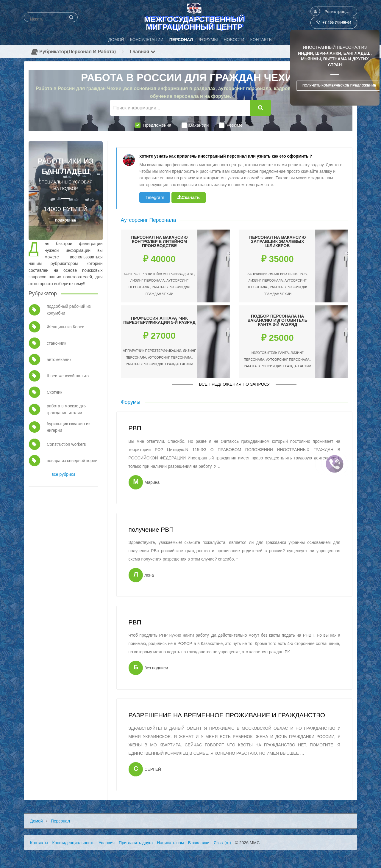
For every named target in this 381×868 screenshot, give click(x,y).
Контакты (39, 843)
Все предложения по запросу (234, 384)
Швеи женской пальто (68, 376)
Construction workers (66, 444)
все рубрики (63, 474)
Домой (36, 821)
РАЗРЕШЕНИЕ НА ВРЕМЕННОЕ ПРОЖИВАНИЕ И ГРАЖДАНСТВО (227, 715)
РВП (135, 428)
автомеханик (59, 360)
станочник (56, 343)
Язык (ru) (222, 843)
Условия (107, 843)
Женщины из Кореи (66, 327)
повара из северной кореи (72, 461)
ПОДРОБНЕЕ (65, 220)
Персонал (60, 821)
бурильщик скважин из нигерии (68, 427)
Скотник (54, 392)
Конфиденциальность (73, 843)
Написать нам (170, 843)
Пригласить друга (136, 843)
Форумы (131, 402)
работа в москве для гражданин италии (67, 409)
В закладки (199, 843)
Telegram (155, 197)
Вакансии (195, 125)
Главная (143, 52)
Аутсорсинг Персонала (149, 220)
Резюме (231, 125)
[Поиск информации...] (180, 108)
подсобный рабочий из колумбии (69, 310)
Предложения (153, 125)
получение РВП (151, 529)
